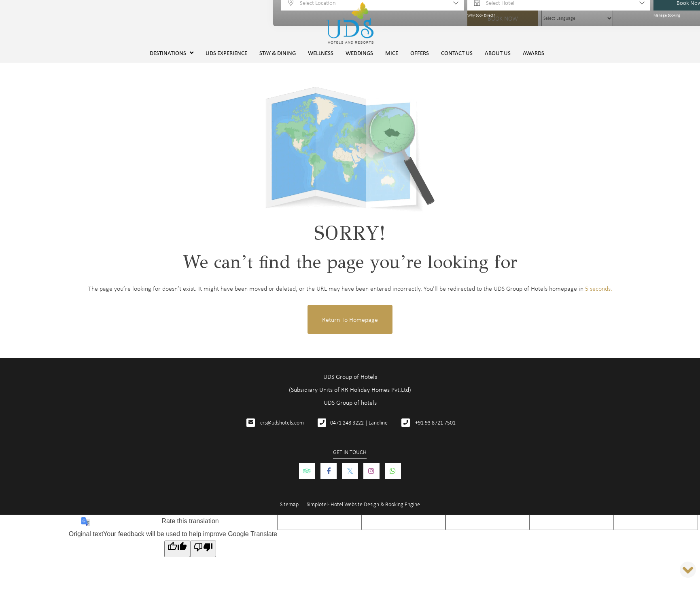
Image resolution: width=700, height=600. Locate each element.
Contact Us (457, 53)
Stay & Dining (278, 53)
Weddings (359, 53)
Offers (420, 53)
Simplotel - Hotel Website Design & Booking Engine (363, 504)
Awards (533, 53)
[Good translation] (177, 549)
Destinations (172, 53)
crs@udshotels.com (282, 422)
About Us (498, 53)
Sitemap (289, 504)
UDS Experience (226, 53)
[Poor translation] (203, 549)
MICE (392, 53)
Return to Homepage (350, 319)
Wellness (321, 53)
